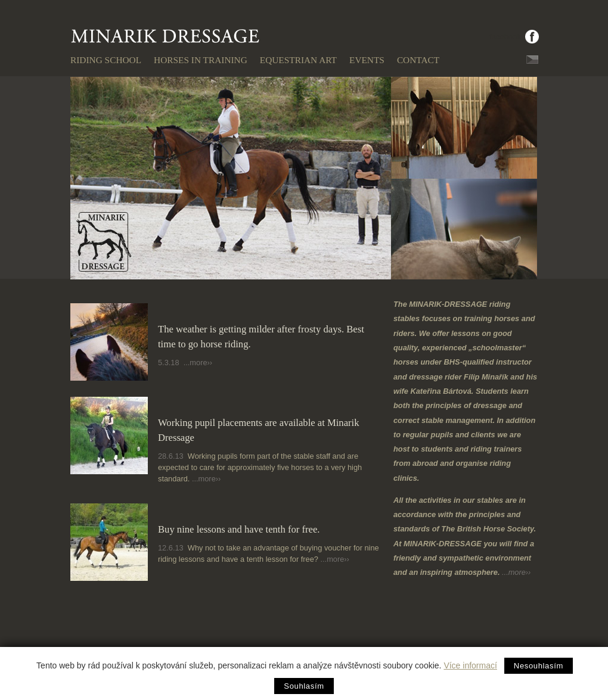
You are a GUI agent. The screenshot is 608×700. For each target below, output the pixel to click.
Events (367, 60)
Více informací (470, 665)
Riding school (106, 60)
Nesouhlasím (539, 666)
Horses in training (201, 60)
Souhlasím (304, 686)
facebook (505, 37)
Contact (418, 60)
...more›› (198, 363)
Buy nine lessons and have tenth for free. (239, 529)
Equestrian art (298, 60)
